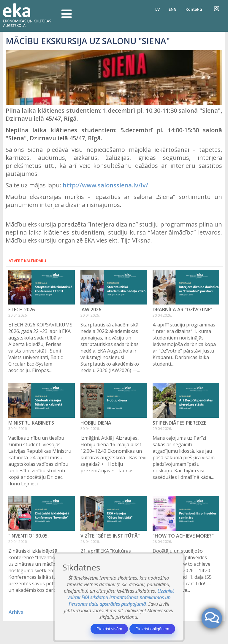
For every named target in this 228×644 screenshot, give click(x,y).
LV (157, 9)
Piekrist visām (109, 629)
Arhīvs (16, 612)
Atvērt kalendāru (27, 261)
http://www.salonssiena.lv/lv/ (105, 185)
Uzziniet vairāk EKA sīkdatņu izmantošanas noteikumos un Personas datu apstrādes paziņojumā (121, 597)
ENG (173, 9)
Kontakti (194, 9)
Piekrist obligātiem (152, 629)
